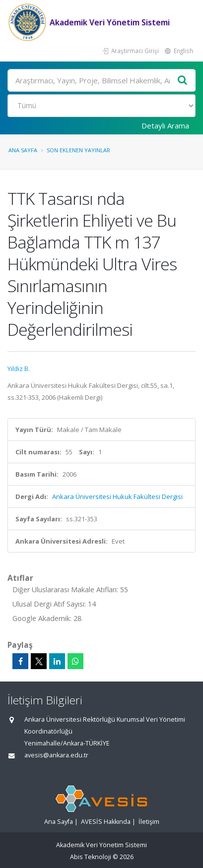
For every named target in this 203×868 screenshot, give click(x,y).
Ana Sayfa (23, 150)
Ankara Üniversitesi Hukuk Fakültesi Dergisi (117, 496)
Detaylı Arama (165, 125)
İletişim (149, 822)
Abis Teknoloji (91, 857)
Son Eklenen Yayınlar (78, 150)
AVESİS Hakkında (106, 822)
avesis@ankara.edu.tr (56, 755)
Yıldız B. (19, 369)
